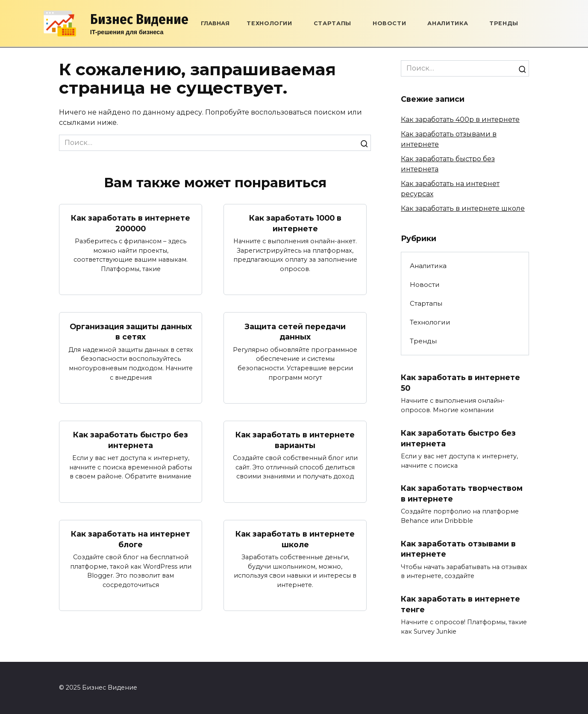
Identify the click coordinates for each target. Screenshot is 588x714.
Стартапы (332, 23)
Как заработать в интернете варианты (295, 440)
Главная (215, 23)
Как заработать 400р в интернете (460, 119)
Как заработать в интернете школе (295, 539)
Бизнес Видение (139, 19)
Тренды (504, 23)
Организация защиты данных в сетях (131, 331)
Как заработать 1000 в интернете (295, 223)
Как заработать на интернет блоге (131, 539)
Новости (389, 23)
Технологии (269, 23)
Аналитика (448, 23)
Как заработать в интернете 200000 (131, 223)
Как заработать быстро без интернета (131, 440)
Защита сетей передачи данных (295, 331)
